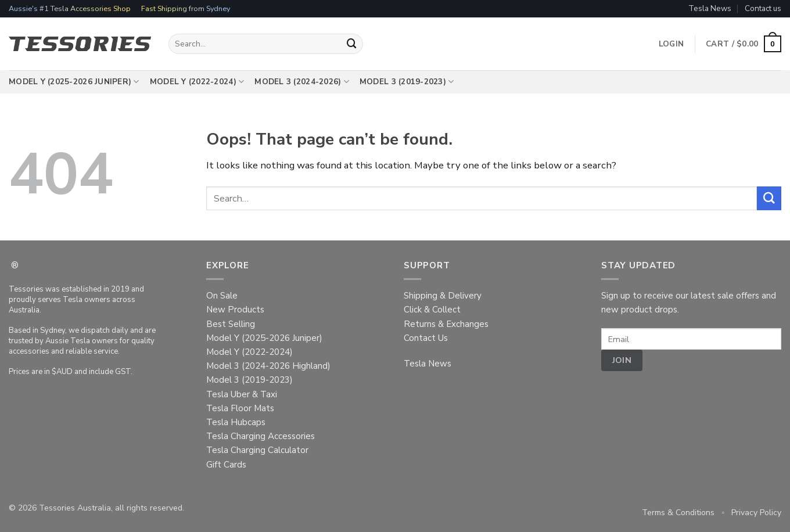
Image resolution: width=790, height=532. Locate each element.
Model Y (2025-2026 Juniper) (74, 82)
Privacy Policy (756, 513)
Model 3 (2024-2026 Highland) (268, 366)
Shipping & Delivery (443, 296)
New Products (235, 310)
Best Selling (231, 324)
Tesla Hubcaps (236, 422)
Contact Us (426, 338)
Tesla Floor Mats (240, 408)
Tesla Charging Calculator (257, 450)
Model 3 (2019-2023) (407, 82)
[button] (744, 44)
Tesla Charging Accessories (261, 436)
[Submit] (352, 44)
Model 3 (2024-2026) (302, 82)
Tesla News (710, 8)
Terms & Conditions (678, 513)
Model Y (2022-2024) (197, 82)
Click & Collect (432, 310)
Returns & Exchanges (446, 324)
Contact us (763, 8)
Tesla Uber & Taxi (242, 394)
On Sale (222, 296)
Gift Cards (226, 465)
